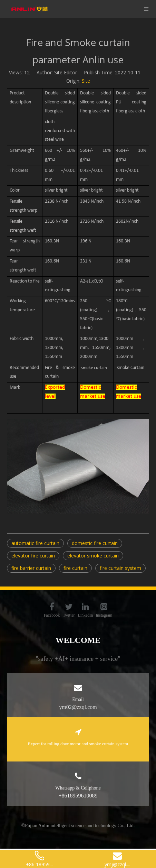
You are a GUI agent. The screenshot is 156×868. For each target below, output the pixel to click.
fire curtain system (120, 568)
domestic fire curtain (95, 543)
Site (86, 81)
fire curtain (75, 568)
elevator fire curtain (33, 556)
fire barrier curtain (31, 568)
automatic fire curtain (35, 543)
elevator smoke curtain (93, 556)
